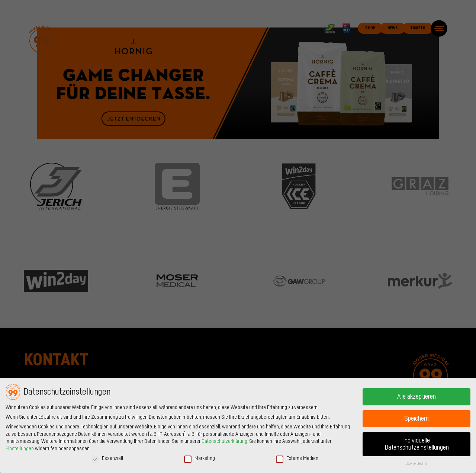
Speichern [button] (416, 419)
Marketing (200, 459)
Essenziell (107, 459)
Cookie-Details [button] (416, 464)
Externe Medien (297, 459)
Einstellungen (20, 449)
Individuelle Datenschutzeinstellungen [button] (417, 444)
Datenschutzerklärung (224, 441)
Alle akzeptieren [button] (416, 397)
